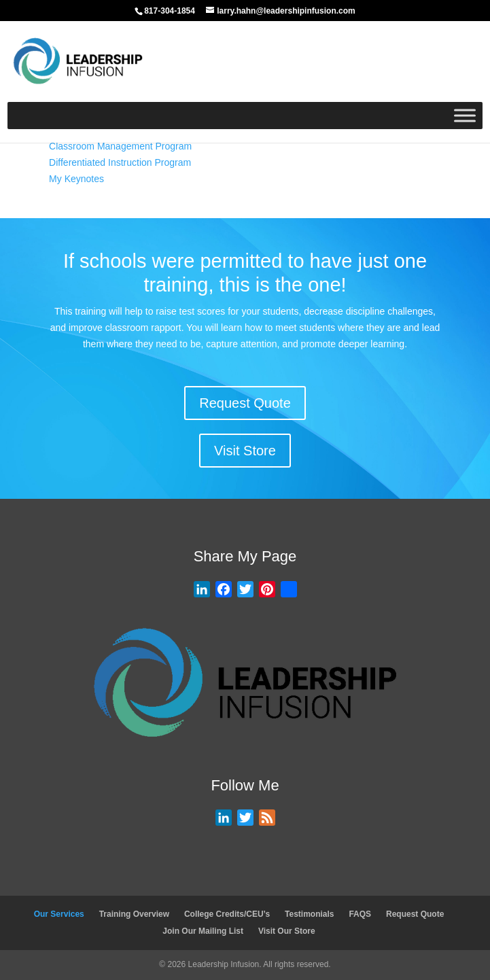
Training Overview (134, 914)
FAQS (360, 914)
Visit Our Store (287, 931)
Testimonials (309, 914)
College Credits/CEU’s (227, 914)
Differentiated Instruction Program (120, 162)
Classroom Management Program (120, 146)
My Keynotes (76, 179)
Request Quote (245, 403)
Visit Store (245, 451)
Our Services (59, 914)
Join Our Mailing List (203, 931)
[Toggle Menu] (465, 115)
